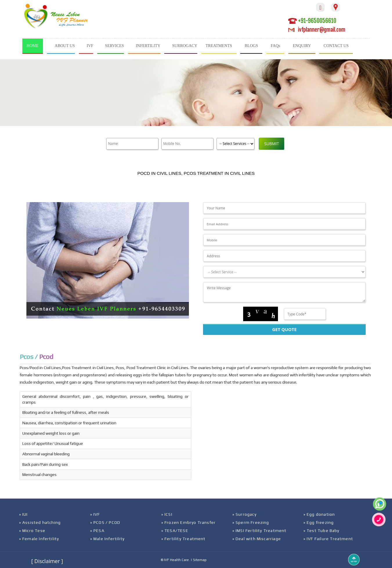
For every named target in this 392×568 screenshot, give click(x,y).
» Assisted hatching (40, 522)
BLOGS (251, 46)
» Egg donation (319, 514)
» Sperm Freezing (251, 522)
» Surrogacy (244, 514)
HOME (33, 46)
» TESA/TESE (175, 531)
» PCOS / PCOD (105, 522)
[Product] (235, 144)
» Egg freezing (319, 522)
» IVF (95, 514)
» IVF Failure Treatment (328, 539)
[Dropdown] (284, 272)
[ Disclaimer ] (47, 561)
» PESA (97, 531)
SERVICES (114, 46)
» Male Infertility (108, 539)
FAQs (275, 46)
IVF (90, 46)
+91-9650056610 (312, 21)
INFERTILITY (148, 46)
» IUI (24, 514)
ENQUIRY (302, 46)
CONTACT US (336, 46)
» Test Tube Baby (321, 531)
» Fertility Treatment (184, 539)
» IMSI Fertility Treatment (260, 531)
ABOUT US (65, 46)
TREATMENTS (219, 46)
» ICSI (167, 514)
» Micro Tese (32, 531)
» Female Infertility (39, 539)
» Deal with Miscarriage (257, 539)
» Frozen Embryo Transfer (189, 522)
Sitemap (200, 560)
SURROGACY (185, 46)
